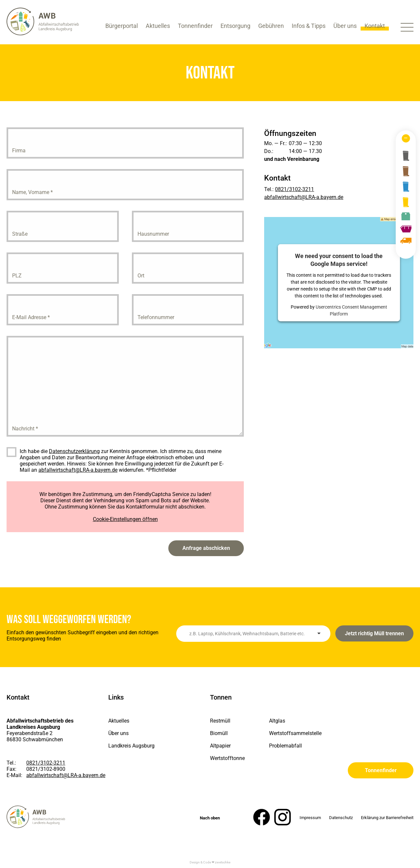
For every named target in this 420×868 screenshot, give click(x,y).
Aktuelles (119, 721)
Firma (19, 151)
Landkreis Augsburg (131, 746)
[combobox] (253, 634)
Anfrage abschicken (206, 548)
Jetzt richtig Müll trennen (374, 633)
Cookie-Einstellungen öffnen (125, 519)
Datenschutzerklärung (74, 451)
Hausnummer (153, 234)
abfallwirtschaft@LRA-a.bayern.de (78, 470)
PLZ (17, 276)
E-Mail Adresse (31, 317)
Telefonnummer (156, 317)
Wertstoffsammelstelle (290, 733)
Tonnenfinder (381, 770)
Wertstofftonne (227, 758)
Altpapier (220, 746)
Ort (141, 276)
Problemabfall (285, 746)
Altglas (277, 721)
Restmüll (220, 721)
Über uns (118, 733)
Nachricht (25, 429)
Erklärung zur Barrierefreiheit (387, 818)
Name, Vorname (32, 192)
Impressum (310, 818)
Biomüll (219, 733)
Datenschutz (341, 818)
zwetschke (223, 862)
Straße (20, 234)
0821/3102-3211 (294, 189)
